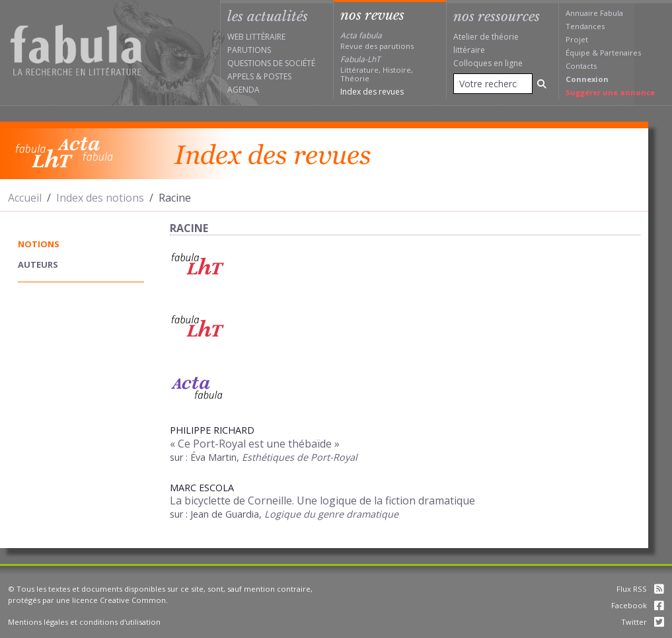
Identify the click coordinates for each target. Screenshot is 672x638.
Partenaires (620, 53)
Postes (278, 76)
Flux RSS (640, 589)
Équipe (578, 53)
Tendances (585, 26)
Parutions (249, 50)
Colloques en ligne (488, 63)
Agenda (243, 90)
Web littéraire (256, 37)
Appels (241, 76)
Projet (577, 39)
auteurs (38, 264)
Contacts (581, 66)
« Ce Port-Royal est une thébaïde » (255, 444)
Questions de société (271, 63)
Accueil (25, 198)
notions (39, 244)
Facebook (638, 605)
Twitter (643, 622)
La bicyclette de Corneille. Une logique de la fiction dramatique (322, 500)
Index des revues (372, 92)
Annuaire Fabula (594, 13)
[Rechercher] (542, 84)
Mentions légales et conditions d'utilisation (84, 622)
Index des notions (100, 198)
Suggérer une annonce (610, 92)
